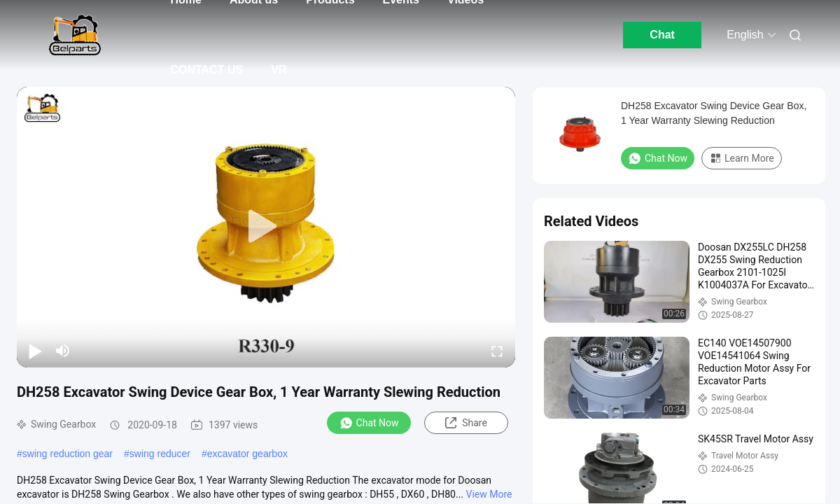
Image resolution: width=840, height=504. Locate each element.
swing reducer (160, 454)
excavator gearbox (247, 454)
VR (279, 70)
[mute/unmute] (63, 351)
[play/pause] (35, 351)
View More (489, 494)
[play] (266, 227)
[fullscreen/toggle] (497, 351)
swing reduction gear (68, 454)
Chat (662, 35)
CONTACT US (206, 70)
